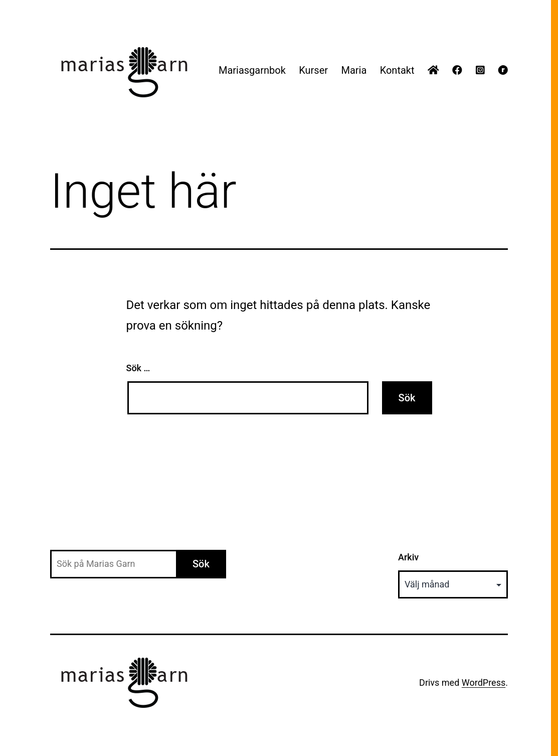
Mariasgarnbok (252, 70)
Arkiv (408, 557)
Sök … (138, 368)
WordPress (484, 683)
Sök (201, 564)
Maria (354, 70)
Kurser (313, 70)
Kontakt (397, 70)
